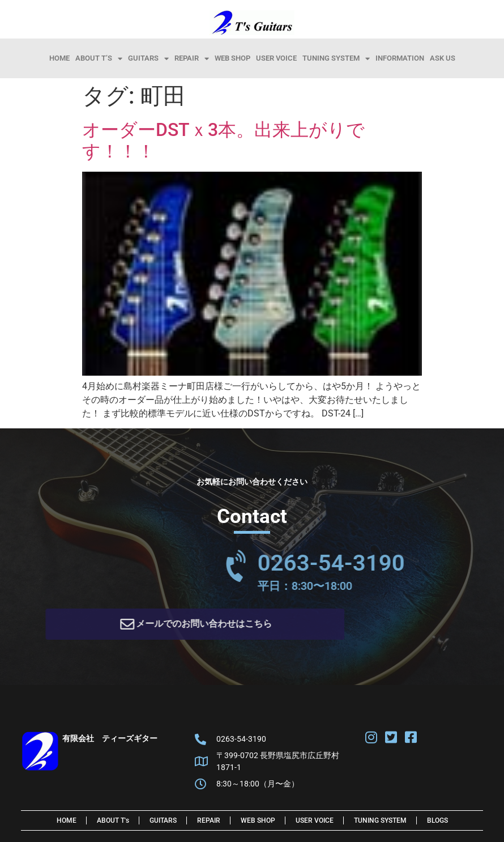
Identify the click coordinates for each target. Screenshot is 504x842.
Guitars (148, 58)
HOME (59, 58)
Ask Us (443, 58)
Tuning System (336, 58)
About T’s (99, 58)
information (400, 58)
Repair (192, 58)
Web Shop (232, 58)
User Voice (276, 58)
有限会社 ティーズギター (110, 742)
